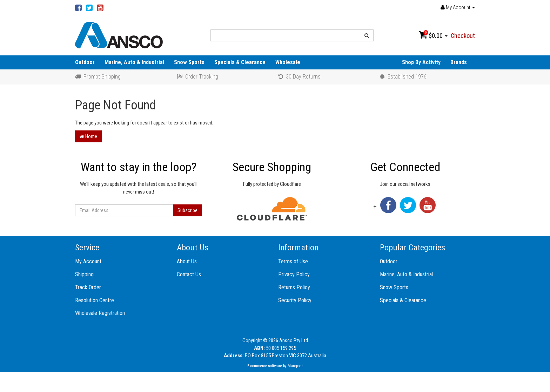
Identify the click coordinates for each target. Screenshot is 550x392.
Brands (459, 62)
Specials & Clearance (240, 62)
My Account (88, 261)
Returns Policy (294, 287)
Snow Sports (189, 62)
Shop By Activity (421, 62)
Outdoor (85, 62)
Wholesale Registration (100, 313)
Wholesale (288, 62)
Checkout (463, 36)
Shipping (84, 274)
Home (88, 136)
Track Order (88, 287)
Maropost (295, 366)
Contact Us (189, 274)
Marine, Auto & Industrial (134, 62)
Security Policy (295, 300)
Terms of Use (293, 261)
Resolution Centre (95, 300)
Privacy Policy (294, 274)
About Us (187, 261)
